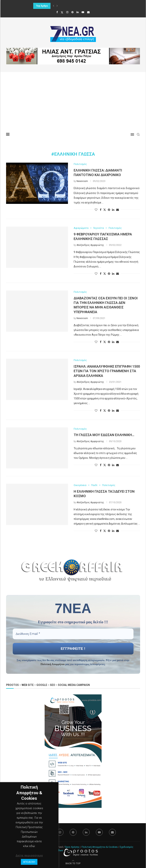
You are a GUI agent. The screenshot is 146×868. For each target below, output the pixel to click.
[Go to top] (73, 863)
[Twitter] (62, 12)
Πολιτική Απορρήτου (53, 664)
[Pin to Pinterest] (109, 210)
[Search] (138, 134)
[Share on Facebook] (101, 210)
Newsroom (82, 181)
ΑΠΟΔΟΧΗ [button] (29, 862)
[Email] (88, 12)
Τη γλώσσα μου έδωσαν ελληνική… (104, 435)
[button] (54, 6)
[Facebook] (57, 12)
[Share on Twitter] (105, 210)
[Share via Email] (118, 210)
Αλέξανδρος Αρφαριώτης (90, 245)
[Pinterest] (72, 12)
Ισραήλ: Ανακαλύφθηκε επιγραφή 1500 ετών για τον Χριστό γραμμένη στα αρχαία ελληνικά (107, 371)
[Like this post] (96, 210)
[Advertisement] (73, 100)
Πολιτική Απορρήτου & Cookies (100, 847)
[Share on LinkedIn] (113, 210)
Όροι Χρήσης (72, 847)
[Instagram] (67, 12)
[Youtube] (83, 12)
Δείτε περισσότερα (29, 856)
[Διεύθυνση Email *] (73, 634)
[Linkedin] (78, 12)
